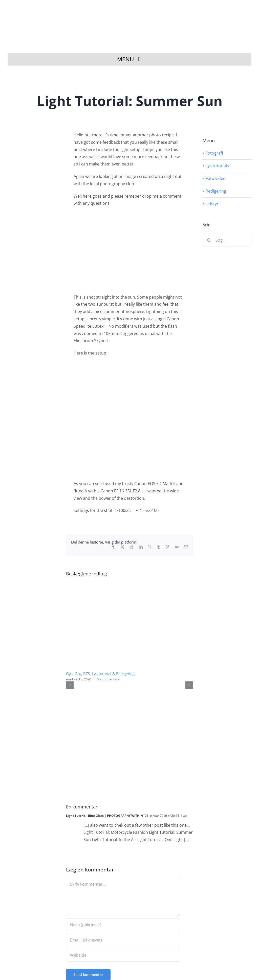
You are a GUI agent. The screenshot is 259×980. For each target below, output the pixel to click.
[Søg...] (227, 240)
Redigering (216, 191)
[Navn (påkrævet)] (123, 925)
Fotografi (214, 153)
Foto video (216, 178)
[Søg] (209, 240)
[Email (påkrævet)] (123, 940)
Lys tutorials (217, 166)
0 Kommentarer (109, 679)
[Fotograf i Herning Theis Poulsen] (132, 8)
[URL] (123, 955)
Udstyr (212, 204)
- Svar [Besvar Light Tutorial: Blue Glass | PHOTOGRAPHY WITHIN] (183, 816)
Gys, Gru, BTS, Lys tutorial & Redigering (100, 674)
